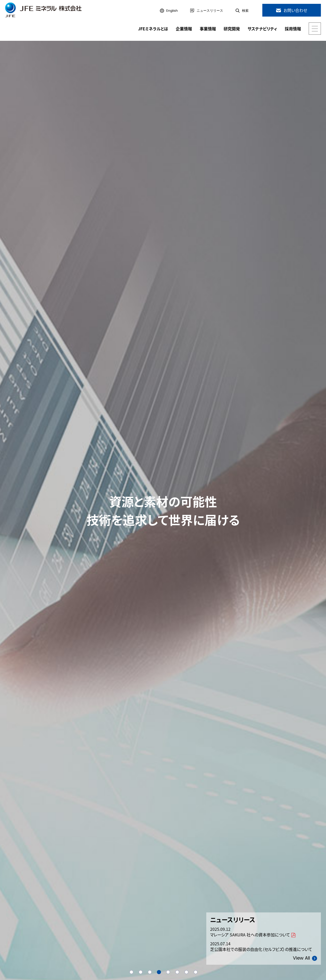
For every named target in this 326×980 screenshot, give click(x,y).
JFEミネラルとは (153, 29)
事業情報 (208, 29)
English (172, 11)
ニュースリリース (210, 11)
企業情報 (184, 29)
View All (301, 958)
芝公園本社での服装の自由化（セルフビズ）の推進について (261, 949)
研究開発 (232, 29)
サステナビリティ (262, 29)
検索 (245, 11)
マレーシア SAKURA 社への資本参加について (250, 935)
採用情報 (293, 29)
